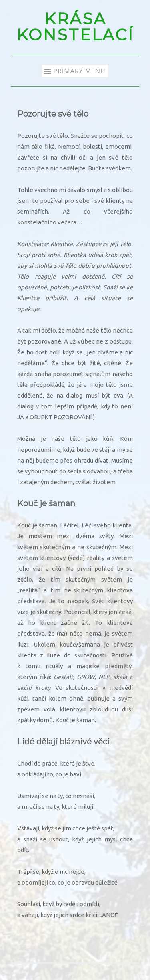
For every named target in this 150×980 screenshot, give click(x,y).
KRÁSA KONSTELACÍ (75, 27)
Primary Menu (79, 71)
